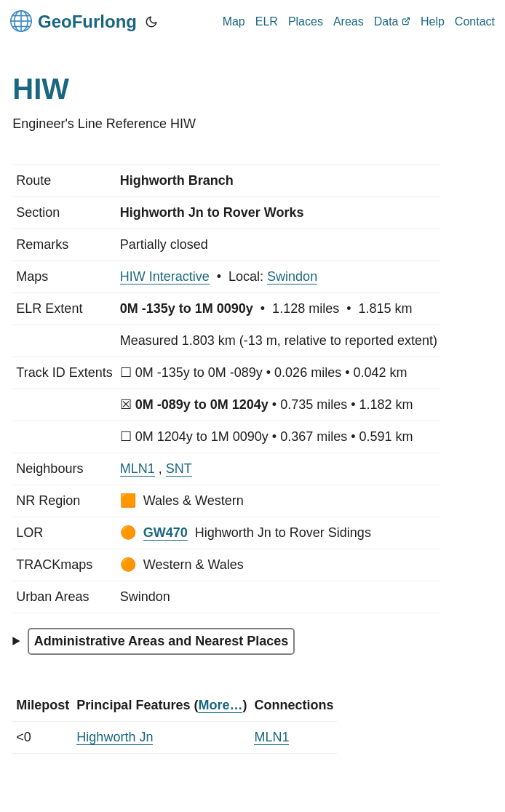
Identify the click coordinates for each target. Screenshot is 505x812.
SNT (179, 469)
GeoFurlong (73, 21)
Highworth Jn (115, 737)
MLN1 (138, 469)
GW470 (166, 533)
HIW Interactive (165, 276)
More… (220, 705)
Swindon (292, 276)
